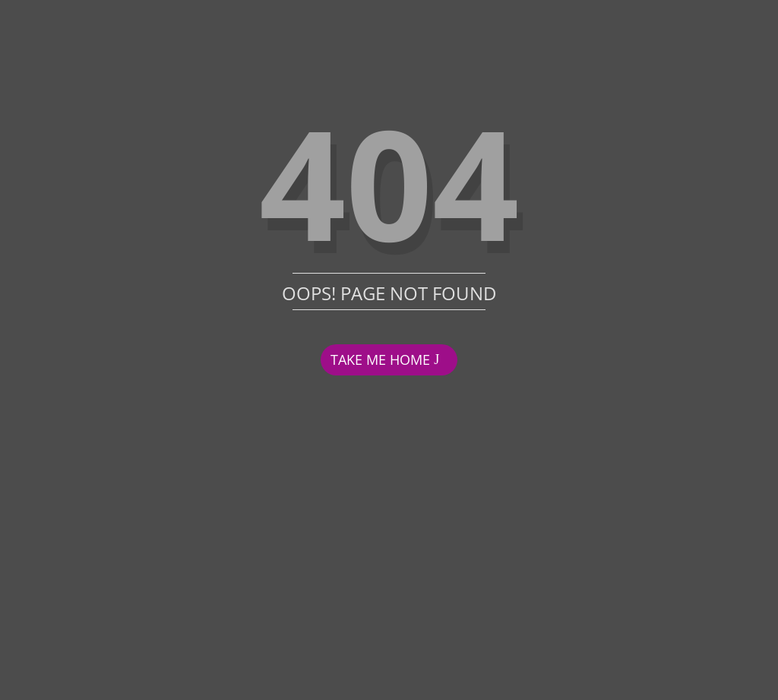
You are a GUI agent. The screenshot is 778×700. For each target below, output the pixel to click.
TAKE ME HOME (380, 360)
